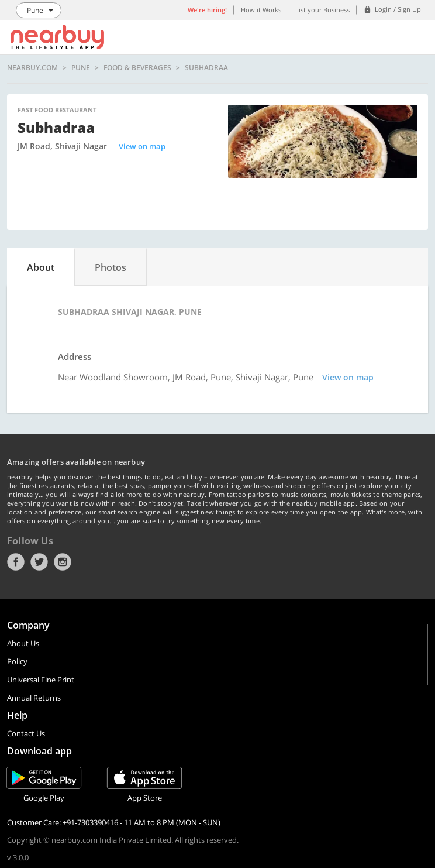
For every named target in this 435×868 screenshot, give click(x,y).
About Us (23, 643)
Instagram (63, 562)
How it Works (261, 10)
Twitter (39, 562)
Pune (81, 68)
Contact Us (26, 733)
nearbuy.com (32, 68)
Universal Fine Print (41, 680)
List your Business (322, 10)
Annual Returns (34, 698)
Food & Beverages (137, 68)
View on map (142, 146)
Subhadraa (206, 68)
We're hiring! (207, 10)
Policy (17, 661)
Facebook (16, 562)
